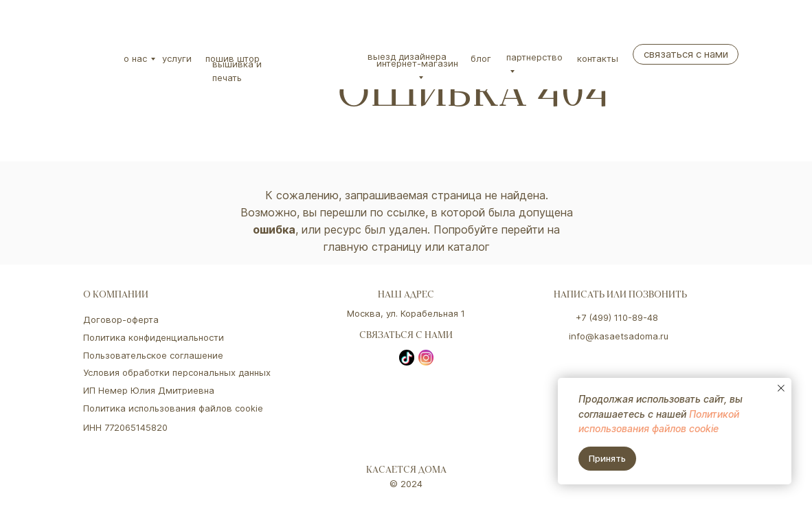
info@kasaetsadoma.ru (619, 336)
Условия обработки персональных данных (177, 372)
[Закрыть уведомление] (781, 388)
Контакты (598, 58)
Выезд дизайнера (407, 56)
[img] (94, 31)
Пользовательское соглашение (153, 355)
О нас (135, 58)
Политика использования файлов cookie (173, 408)
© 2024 (406, 484)
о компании (116, 296)
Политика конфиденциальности (154, 337)
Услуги (177, 58)
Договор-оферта (121, 319)
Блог (481, 58)
